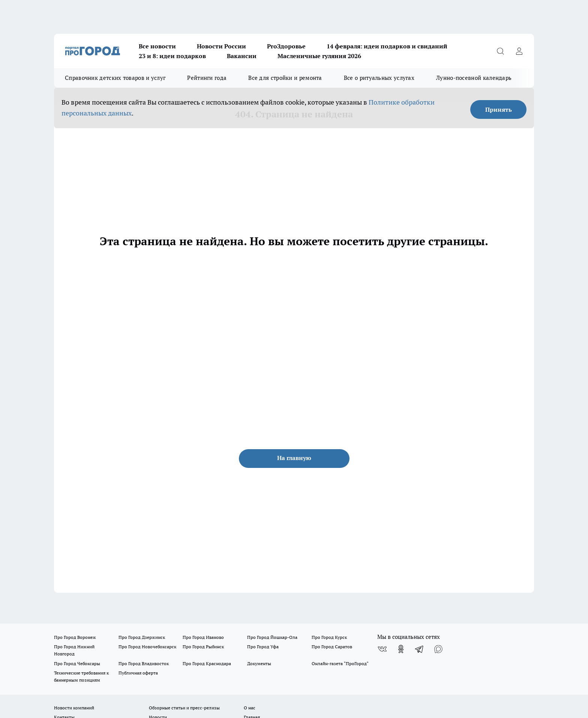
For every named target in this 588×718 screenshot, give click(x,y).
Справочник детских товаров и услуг (115, 78)
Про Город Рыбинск (203, 647)
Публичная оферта (138, 673)
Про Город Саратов (332, 647)
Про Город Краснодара (207, 663)
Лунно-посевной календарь (474, 78)
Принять (499, 109)
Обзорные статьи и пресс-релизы (184, 708)
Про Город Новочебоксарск (147, 647)
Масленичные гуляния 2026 (319, 56)
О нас (250, 708)
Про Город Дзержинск (142, 637)
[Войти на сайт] (519, 51)
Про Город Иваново (203, 637)
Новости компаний (74, 708)
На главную (294, 458)
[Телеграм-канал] (420, 649)
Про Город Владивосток (144, 663)
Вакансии (242, 56)
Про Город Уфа (263, 647)
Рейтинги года (207, 78)
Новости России (221, 46)
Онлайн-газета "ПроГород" (340, 663)
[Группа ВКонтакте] (382, 649)
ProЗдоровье (286, 46)
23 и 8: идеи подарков (172, 56)
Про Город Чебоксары (77, 663)
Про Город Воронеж (75, 637)
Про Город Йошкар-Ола (272, 637)
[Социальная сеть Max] (438, 649)
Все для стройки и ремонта (285, 78)
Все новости (157, 46)
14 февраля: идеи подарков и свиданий (387, 46)
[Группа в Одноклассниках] (401, 649)
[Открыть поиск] (500, 51)
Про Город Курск (329, 637)
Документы (259, 663)
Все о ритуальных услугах (379, 78)
